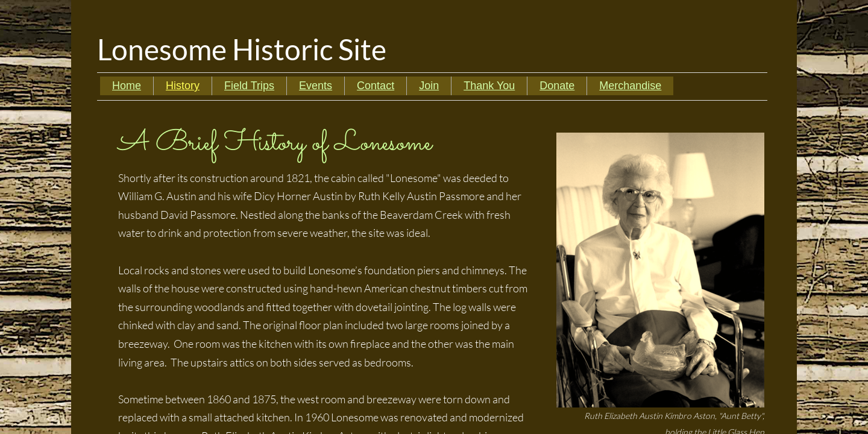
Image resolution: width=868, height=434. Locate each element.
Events (316, 86)
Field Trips (249, 86)
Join (429, 86)
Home (127, 86)
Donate (557, 86)
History (183, 86)
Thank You (489, 86)
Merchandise (630, 86)
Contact (376, 86)
